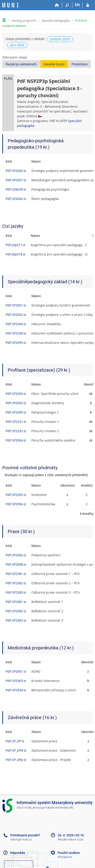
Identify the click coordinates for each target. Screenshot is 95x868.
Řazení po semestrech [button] (21, 64)
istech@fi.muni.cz (21, 840)
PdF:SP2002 (14, 315)
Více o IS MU (24, 808)
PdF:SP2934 (14, 690)
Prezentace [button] (80, 64)
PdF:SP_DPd (14, 750)
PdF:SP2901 (14, 671)
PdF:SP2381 (14, 574)
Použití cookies (69, 853)
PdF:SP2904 (14, 440)
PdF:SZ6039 (14, 189)
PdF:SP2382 (14, 583)
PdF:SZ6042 (14, 199)
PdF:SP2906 (14, 504)
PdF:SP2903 (14, 681)
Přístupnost (65, 857)
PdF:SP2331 (14, 422)
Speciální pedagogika (56, 20)
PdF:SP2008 (14, 564)
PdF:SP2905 (14, 495)
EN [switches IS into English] (77, 5)
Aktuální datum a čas (70, 840)
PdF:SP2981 (14, 602)
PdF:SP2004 (14, 324)
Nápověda (18, 853)
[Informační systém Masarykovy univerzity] (10, 5)
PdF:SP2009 (14, 412)
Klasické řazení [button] (54, 64)
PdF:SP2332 (14, 431)
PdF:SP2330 (14, 333)
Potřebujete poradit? (25, 835)
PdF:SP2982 (14, 611)
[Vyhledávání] (67, 5)
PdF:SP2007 (14, 180)
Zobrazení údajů (15, 57)
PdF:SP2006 (14, 555)
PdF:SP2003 (14, 394)
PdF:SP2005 (14, 403)
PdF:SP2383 (14, 592)
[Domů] (57, 5)
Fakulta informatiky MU (60, 808)
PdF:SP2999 (14, 343)
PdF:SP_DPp (14, 760)
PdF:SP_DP (13, 741)
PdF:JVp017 (14, 245)
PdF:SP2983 (14, 620)
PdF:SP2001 (14, 305)
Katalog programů (24, 20)
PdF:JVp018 (14, 254)
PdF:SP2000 (14, 171)
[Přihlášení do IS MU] (88, 5)
